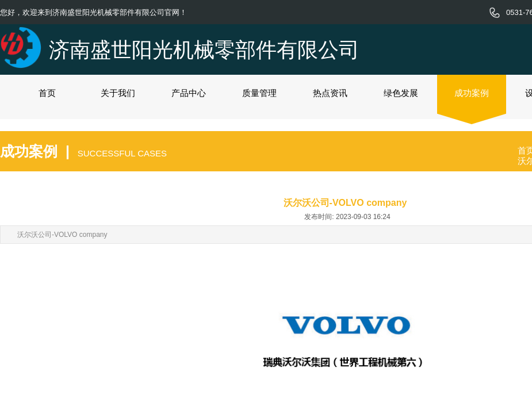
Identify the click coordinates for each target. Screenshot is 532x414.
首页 (47, 93)
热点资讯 (330, 93)
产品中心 (189, 93)
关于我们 (118, 93)
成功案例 (472, 93)
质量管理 (259, 93)
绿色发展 (401, 93)
